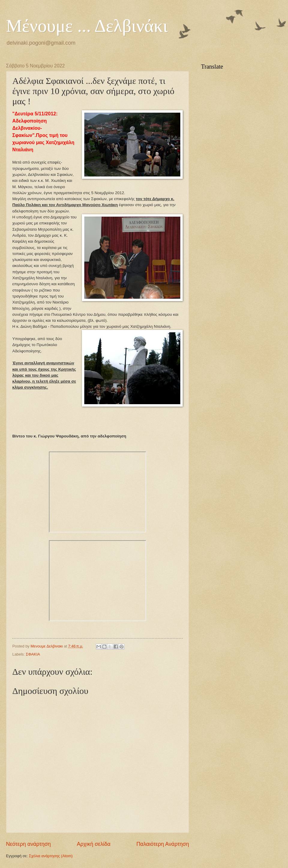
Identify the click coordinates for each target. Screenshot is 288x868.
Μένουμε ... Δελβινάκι (87, 26)
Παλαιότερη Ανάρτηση (163, 844)
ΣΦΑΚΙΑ (33, 654)
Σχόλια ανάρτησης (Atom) (51, 856)
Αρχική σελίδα (94, 844)
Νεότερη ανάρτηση (28, 844)
